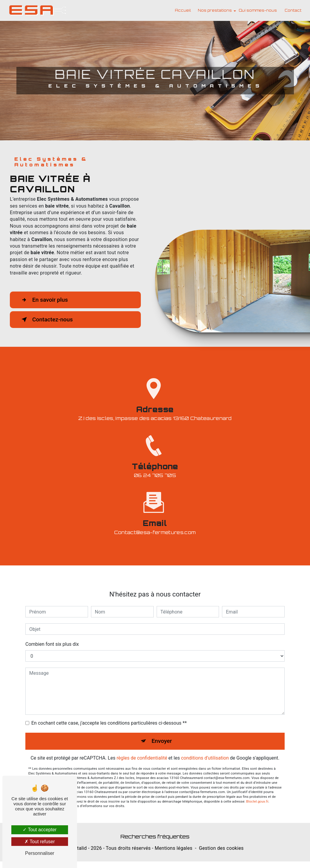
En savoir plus (43, 300)
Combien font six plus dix (52, 634)
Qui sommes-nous (258, 10)
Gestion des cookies (221, 848)
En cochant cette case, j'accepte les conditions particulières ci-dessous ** (109, 713)
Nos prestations (215, 10)
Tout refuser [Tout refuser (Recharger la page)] (40, 842)
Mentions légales (173, 848)
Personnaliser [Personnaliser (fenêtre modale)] (40, 853)
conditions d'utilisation (205, 748)
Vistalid (78, 848)
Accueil (183, 10)
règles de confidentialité (142, 748)
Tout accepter (40, 830)
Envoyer (162, 731)
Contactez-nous (46, 320)
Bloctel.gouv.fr (257, 791)
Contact (293, 10)
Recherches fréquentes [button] (155, 836)
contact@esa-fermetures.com (155, 522)
